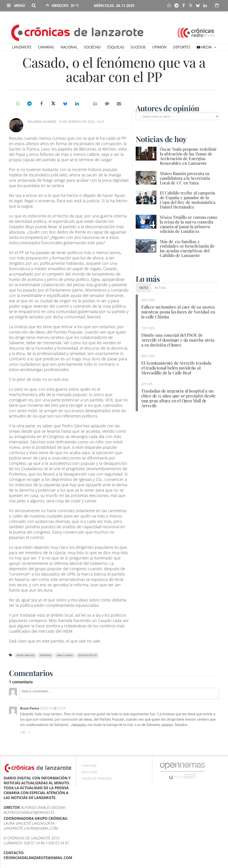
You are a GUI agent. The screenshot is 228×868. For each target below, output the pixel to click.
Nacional (69, 47)
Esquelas (116, 47)
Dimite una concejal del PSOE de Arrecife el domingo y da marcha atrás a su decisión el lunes (178, 340)
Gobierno (46, 655)
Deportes (182, 47)
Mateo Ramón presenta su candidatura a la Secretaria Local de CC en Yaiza (185, 178)
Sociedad (92, 47)
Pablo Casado (65, 655)
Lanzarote (22, 47)
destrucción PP (88, 655)
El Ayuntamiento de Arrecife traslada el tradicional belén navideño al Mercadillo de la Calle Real (176, 368)
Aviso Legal (90, 772)
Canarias (46, 47)
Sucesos (138, 47)
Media (206, 47)
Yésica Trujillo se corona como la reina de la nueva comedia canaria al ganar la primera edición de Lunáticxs (189, 224)
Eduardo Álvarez (42, 122)
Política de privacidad (97, 779)
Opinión (159, 47)
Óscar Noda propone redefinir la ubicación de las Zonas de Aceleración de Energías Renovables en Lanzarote (188, 156)
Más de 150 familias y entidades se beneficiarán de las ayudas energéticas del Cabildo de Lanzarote (187, 248)
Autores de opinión (168, 108)
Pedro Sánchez (25, 655)
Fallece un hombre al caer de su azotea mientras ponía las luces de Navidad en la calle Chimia (178, 312)
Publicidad (89, 766)
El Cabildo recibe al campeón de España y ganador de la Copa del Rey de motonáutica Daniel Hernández (188, 200)
